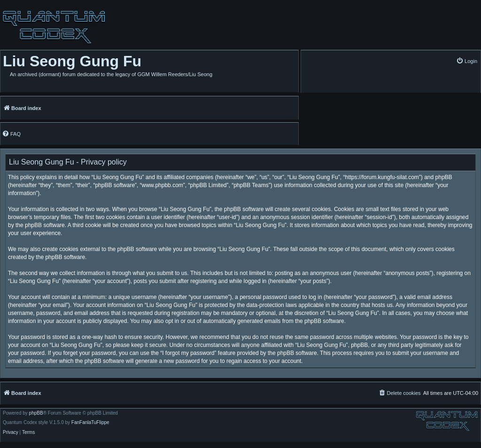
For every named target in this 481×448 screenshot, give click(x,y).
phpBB (36, 413)
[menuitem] (467, 61)
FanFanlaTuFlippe (90, 423)
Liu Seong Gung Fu (72, 61)
